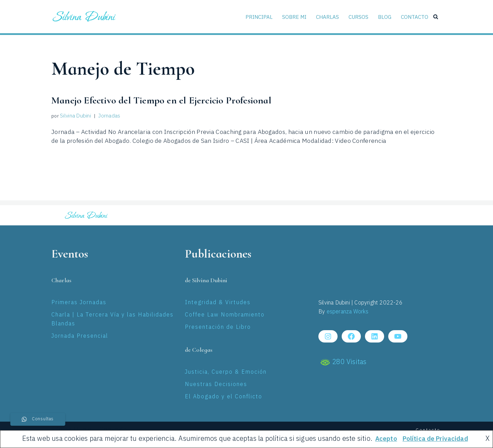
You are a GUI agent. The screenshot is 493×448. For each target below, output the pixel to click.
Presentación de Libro (218, 328)
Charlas (327, 16)
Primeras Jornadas (79, 303)
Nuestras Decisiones (216, 385)
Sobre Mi (293, 16)
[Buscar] (436, 17)
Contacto (414, 16)
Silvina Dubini (75, 116)
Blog (384, 16)
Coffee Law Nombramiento (225, 315)
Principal (257, 16)
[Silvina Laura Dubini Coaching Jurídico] (84, 16)
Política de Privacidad (436, 439)
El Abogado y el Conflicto (224, 397)
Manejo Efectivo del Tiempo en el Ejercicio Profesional (184, 100)
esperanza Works (348, 312)
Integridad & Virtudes (218, 303)
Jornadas (108, 116)
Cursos (358, 16)
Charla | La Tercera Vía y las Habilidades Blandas (112, 320)
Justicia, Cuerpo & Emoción (226, 372)
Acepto (383, 439)
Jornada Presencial (80, 337)
